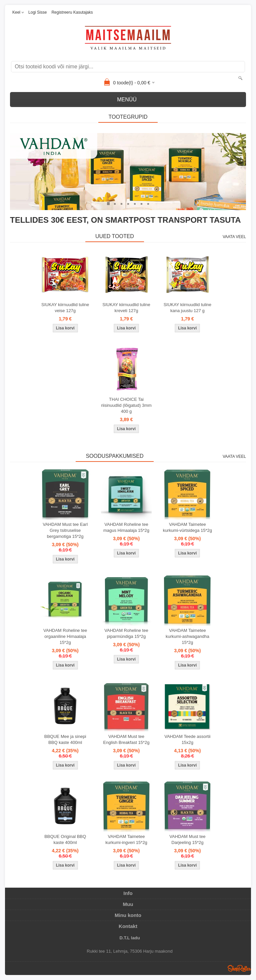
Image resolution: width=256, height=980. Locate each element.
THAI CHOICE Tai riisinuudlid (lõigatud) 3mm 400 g (126, 405)
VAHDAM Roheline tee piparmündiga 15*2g (126, 633)
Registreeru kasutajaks (72, 12)
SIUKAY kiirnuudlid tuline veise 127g (65, 308)
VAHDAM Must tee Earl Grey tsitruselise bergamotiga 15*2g (65, 530)
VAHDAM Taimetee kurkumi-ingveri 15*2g (126, 839)
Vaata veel (234, 237)
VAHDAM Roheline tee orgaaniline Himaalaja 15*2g (65, 636)
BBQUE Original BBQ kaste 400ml (65, 839)
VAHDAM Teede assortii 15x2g (187, 739)
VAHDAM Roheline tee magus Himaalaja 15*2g (126, 527)
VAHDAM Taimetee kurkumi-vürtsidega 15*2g (187, 527)
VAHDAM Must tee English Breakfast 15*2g (126, 739)
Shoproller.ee (239, 968)
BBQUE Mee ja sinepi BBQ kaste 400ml (65, 739)
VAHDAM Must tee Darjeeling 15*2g (187, 839)
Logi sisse (37, 12)
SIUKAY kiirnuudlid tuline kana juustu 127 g (187, 308)
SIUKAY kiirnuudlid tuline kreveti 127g (126, 308)
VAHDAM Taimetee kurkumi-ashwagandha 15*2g (187, 636)
